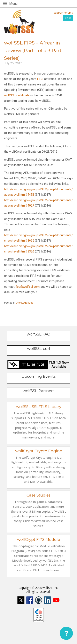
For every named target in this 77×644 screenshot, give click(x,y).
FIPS (40, 79)
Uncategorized (25, 303)
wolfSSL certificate (17, 95)
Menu (14, 3)
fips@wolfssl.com (28, 287)
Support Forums (63, 13)
